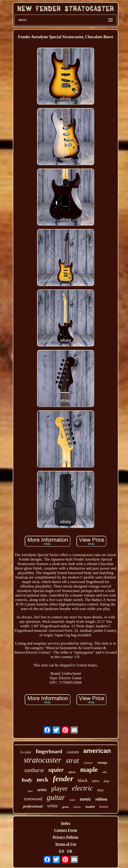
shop (106, 781)
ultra (95, 781)
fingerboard (49, 751)
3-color (26, 752)
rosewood (33, 799)
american (97, 751)
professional (33, 806)
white (52, 806)
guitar (56, 797)
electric (82, 788)
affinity (72, 772)
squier (56, 770)
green (65, 807)
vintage (102, 763)
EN (62, 851)
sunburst (34, 770)
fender (63, 779)
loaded (90, 807)
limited (104, 807)
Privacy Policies (66, 837)
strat (73, 760)
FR (70, 851)
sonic (85, 799)
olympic (88, 763)
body (27, 780)
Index (66, 823)
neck (43, 780)
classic (77, 807)
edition (101, 799)
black (83, 780)
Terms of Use (66, 844)
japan (30, 791)
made (72, 800)
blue (101, 790)
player (59, 788)
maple (89, 769)
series (42, 790)
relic (105, 772)
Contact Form (65, 830)
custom (73, 752)
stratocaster (42, 760)
